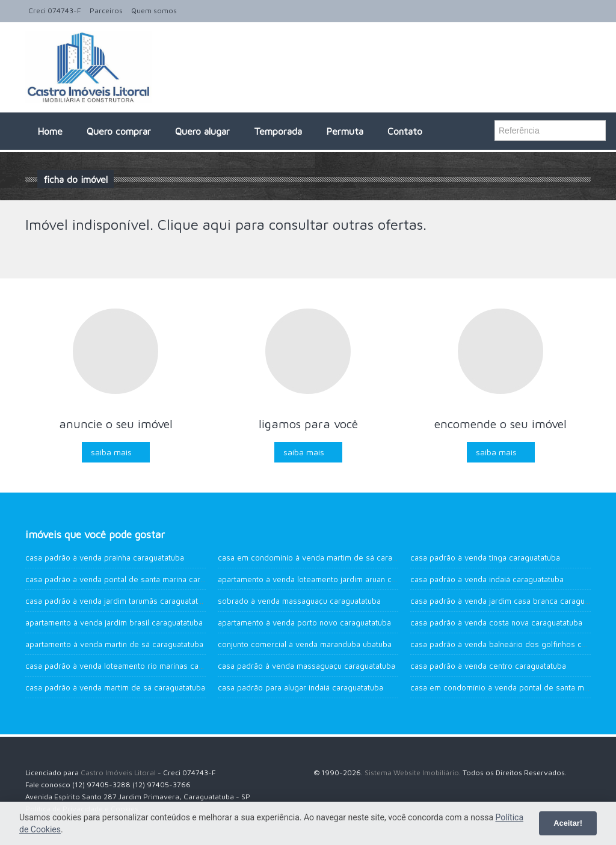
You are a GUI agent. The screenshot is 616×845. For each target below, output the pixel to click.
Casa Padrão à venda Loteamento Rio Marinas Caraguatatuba (133, 666)
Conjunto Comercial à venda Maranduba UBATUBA (305, 644)
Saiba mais (111, 452)
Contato (405, 131)
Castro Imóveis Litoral (118, 773)
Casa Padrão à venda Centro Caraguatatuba (488, 666)
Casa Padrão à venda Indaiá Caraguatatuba (487, 579)
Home (50, 131)
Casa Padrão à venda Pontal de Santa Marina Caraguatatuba (133, 579)
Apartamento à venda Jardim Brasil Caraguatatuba (114, 622)
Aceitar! (568, 823)
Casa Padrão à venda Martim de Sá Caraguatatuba (115, 687)
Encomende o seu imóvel (500, 424)
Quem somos (154, 11)
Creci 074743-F (55, 11)
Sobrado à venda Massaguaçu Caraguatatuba (299, 601)
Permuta (345, 131)
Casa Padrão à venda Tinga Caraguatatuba (485, 558)
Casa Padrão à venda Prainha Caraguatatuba (105, 558)
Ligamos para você (308, 424)
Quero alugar (202, 131)
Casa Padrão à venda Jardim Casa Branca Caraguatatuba (511, 601)
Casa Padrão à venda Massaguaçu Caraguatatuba (306, 666)
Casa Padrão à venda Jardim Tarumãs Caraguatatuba (118, 601)
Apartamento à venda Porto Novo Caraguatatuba (304, 622)
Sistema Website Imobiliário (412, 773)
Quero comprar (119, 131)
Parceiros (106, 11)
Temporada (278, 131)
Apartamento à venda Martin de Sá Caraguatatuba (114, 644)
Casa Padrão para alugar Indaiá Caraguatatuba (300, 687)
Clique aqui (194, 224)
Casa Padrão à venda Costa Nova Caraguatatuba (496, 622)
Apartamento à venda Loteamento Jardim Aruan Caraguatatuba (328, 579)
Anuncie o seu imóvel (116, 424)
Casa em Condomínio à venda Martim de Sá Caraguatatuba (323, 558)
